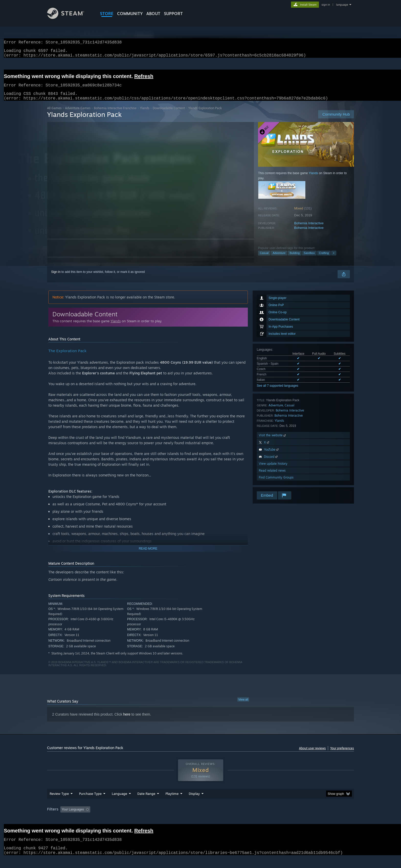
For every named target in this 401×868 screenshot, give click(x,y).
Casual (264, 259)
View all (243, 706)
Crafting (324, 259)
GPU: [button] (287, 819)
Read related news (272, 477)
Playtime (172, 803)
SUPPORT (173, 14)
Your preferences (342, 754)
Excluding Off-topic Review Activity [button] (125, 819)
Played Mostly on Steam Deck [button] (201, 819)
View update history (273, 470)
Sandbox (309, 259)
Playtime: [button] (164, 819)
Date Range (146, 803)
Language (119, 803)
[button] (64, 819)
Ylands (145, 114)
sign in (326, 5)
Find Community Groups (276, 483)
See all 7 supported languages (277, 392)
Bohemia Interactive (309, 229)
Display (194, 803)
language (342, 5)
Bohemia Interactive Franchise (115, 114)
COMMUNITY (130, 14)
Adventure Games (78, 114)
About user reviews (312, 754)
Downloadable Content (169, 114)
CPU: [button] (270, 819)
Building (294, 259)
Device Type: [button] (309, 819)
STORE (107, 14)
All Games (54, 114)
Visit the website (273, 441)
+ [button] (334, 259)
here (127, 720)
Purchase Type (90, 803)
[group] (201, 820)
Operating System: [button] (244, 819)
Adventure (279, 259)
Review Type (59, 803)
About (153, 14)
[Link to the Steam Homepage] (70, 18)
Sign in (56, 278)
